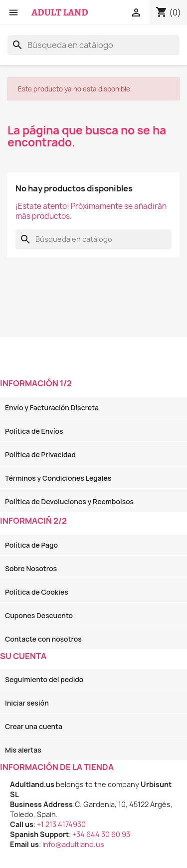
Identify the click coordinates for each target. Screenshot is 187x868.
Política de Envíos (34, 431)
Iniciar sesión (27, 703)
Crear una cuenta (34, 726)
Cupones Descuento (39, 615)
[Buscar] (93, 45)
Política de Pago (31, 545)
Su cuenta (23, 656)
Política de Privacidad (40, 454)
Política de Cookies (37, 592)
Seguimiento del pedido (44, 679)
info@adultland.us (73, 844)
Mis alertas (23, 750)
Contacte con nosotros (43, 639)
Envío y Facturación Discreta (52, 408)
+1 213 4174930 (61, 824)
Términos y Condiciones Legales (58, 478)
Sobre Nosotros (31, 568)
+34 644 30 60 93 (101, 834)
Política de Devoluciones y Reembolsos (69, 501)
